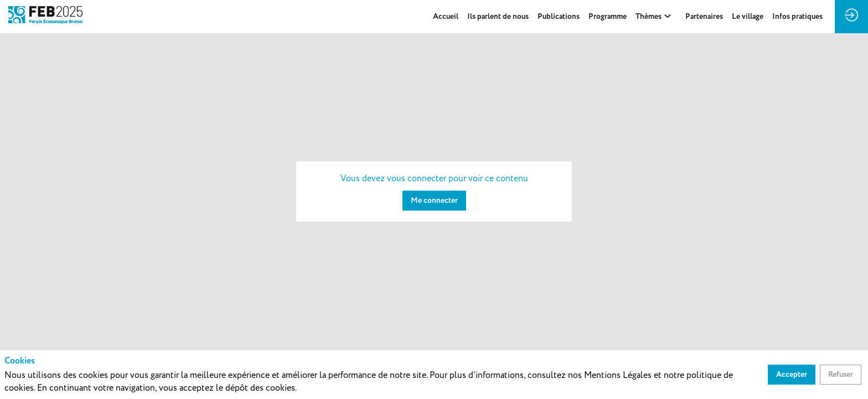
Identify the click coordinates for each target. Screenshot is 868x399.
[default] (559, 17)
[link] (446, 17)
